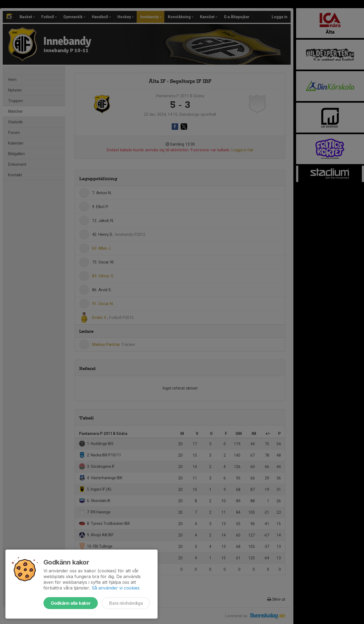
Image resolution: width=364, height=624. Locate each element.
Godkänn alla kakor (71, 603)
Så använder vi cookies (116, 588)
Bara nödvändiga (126, 603)
